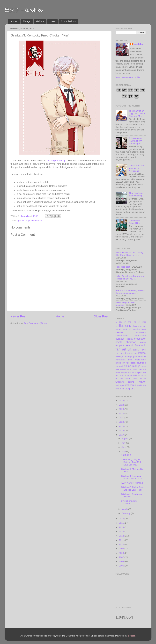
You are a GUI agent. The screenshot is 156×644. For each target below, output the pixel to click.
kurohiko (138, 44)
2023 (122, 409)
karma (142, 353)
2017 (122, 435)
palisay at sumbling (129, 369)
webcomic (131, 385)
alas (134, 326)
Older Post (101, 316)
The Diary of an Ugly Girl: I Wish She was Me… (137, 113)
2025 (122, 401)
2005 (122, 566)
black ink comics (131, 329)
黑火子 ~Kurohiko (24, 10)
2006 (122, 562)
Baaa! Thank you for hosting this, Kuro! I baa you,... (129, 254)
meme (142, 356)
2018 (122, 431)
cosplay (129, 339)
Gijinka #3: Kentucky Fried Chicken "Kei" (132, 477)
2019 (122, 426)
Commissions (68, 21)
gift (130, 350)
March (125, 509)
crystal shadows (126, 342)
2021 (122, 418)
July (124, 443)
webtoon (141, 385)
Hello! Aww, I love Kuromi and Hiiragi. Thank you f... (130, 277)
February (126, 513)
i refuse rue (131, 353)
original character (34, 221)
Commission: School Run (135, 222)
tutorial (143, 379)
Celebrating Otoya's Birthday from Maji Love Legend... (131, 462)
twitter (142, 382)
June (124, 447)
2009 (122, 549)
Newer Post (18, 316)
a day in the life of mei (131, 322)
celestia (119, 332)
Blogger (131, 636)
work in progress (125, 388)
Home (60, 316)
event (130, 345)
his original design (56, 161)
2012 (122, 536)
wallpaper (120, 385)
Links (52, 21)
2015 (122, 523)
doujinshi (120, 346)
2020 (122, 422)
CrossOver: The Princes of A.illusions (137, 168)
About (14, 21)
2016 (122, 519)
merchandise (121, 360)
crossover (140, 339)
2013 (122, 532)
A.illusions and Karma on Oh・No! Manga (137, 141)
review (124, 372)
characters (141, 332)
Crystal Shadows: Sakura (130, 502)
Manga (27, 21)
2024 (122, 405)
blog (144, 329)
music (118, 363)
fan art (121, 349)
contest (120, 339)
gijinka (21, 221)
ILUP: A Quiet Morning (132, 483)
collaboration (122, 335)
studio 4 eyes (135, 372)
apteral (139, 326)
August (125, 439)
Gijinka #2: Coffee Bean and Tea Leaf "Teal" (133, 488)
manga (120, 356)
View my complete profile (128, 77)
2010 (122, 544)
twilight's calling (125, 382)
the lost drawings (134, 375)
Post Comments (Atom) (35, 323)
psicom (142, 369)
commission (140, 335)
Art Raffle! (126, 455)
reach (118, 372)
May (124, 451)
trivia (135, 379)
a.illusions (123, 326)
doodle (142, 342)
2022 (122, 413)
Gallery (40, 21)
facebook (140, 345)
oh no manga (132, 366)
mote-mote (140, 360)
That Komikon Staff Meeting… (137, 194)
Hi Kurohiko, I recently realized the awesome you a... (130, 292)
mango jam (131, 357)
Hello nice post (123, 267)
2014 (122, 527)
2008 (122, 553)
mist (130, 360)
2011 (122, 540)
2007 (122, 557)
